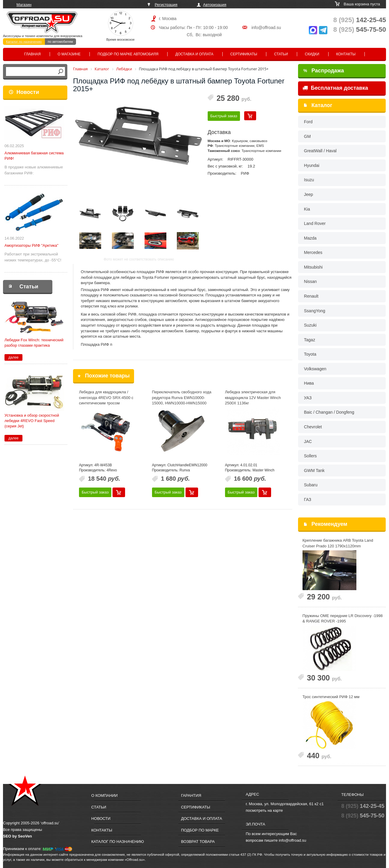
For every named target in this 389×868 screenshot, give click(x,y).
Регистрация (166, 5)
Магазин (24, 5)
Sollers (310, 456)
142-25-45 (360, 20)
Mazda (310, 238)
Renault (311, 296)
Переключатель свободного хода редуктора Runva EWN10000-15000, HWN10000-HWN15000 (182, 398)
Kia (307, 209)
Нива (309, 383)
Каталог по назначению (24, 42)
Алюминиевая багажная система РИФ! (34, 156)
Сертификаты (244, 54)
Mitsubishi (313, 267)
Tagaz (310, 340)
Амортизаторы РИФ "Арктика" (31, 245)
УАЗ (308, 398)
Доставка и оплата (194, 54)
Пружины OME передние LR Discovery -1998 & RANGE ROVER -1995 (343, 619)
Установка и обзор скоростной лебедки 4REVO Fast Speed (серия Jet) (32, 421)
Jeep (309, 194)
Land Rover (315, 223)
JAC (308, 441)
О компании (104, 795)
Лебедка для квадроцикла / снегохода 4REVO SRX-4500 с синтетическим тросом (106, 398)
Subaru (311, 485)
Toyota (310, 354)
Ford (308, 122)
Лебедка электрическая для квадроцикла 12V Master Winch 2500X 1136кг (253, 398)
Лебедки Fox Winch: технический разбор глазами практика (34, 343)
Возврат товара (198, 842)
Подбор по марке (200, 830)
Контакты (346, 54)
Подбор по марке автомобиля (128, 54)
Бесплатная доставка (335, 88)
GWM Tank (314, 470)
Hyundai (312, 165)
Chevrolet (313, 427)
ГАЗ (308, 500)
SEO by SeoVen (18, 836)
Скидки (312, 54)
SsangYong (315, 311)
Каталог (322, 105)
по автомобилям (60, 42)
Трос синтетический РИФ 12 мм (331, 697)
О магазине (69, 54)
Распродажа (324, 71)
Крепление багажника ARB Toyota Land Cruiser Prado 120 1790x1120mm (338, 543)
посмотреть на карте (264, 810)
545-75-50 (360, 29)
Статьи (281, 54)
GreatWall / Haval (320, 151)
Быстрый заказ (224, 116)
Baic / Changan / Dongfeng (329, 412)
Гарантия (191, 795)
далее (13, 357)
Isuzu (309, 180)
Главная (32, 54)
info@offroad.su (266, 28)
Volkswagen (315, 369)
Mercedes (313, 252)
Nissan (310, 281)
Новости (28, 92)
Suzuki (310, 325)
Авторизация (215, 5)
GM (307, 136)
